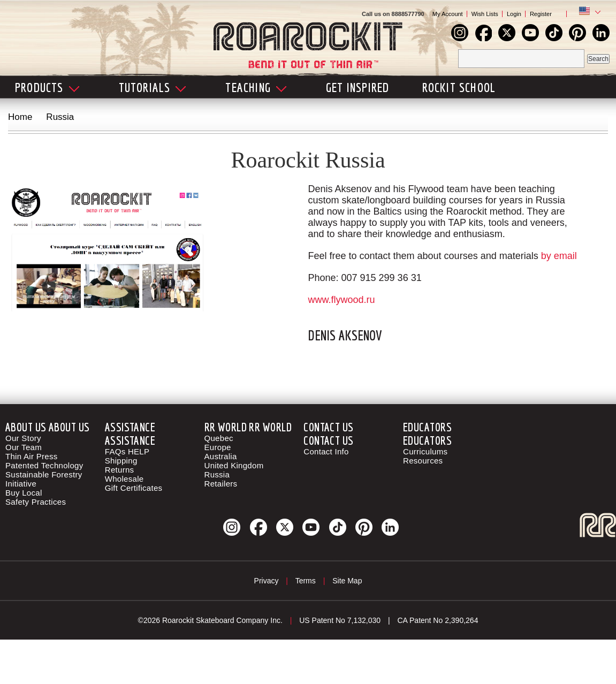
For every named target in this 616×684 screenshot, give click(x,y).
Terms (306, 581)
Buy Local (24, 493)
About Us (26, 427)
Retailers (221, 484)
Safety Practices (36, 502)
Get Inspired (358, 87)
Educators (427, 427)
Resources (423, 461)
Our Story (23, 438)
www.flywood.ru (341, 300)
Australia (221, 456)
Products (47, 87)
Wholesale (124, 479)
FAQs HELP (127, 451)
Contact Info (326, 451)
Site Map (347, 581)
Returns (120, 470)
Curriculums (425, 451)
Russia (217, 474)
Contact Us (328, 427)
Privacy (267, 581)
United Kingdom (234, 465)
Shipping (121, 461)
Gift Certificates (134, 488)
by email (559, 256)
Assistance (130, 427)
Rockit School (459, 87)
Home (20, 117)
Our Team (24, 447)
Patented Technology (44, 465)
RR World (226, 427)
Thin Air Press (32, 456)
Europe (218, 447)
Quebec (219, 438)
